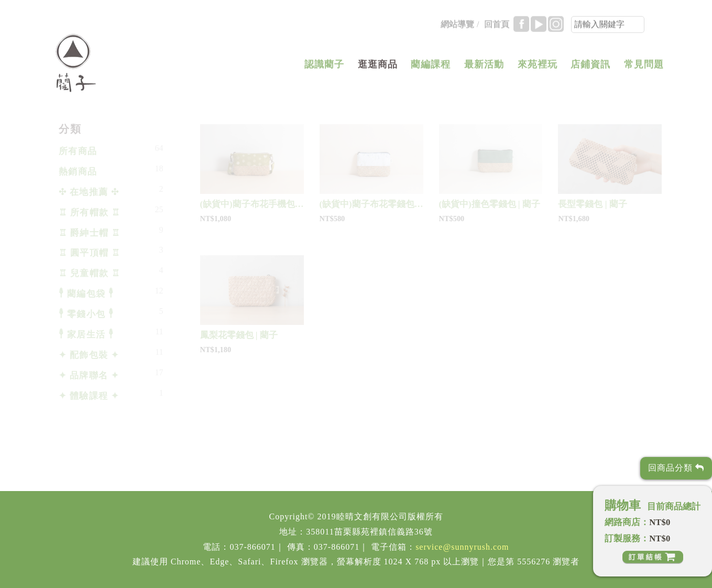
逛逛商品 (378, 68)
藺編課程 (431, 68)
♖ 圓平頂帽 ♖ (90, 253)
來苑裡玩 (538, 68)
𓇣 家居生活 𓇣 (86, 335)
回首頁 (497, 28)
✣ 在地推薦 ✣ (89, 192)
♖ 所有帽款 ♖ (90, 213)
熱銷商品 (78, 172)
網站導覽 (457, 28)
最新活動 (484, 68)
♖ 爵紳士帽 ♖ (90, 233)
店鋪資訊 (590, 68)
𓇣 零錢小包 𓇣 (86, 314)
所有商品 (78, 151)
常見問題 (644, 68)
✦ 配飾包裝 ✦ (89, 355)
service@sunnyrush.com (462, 547)
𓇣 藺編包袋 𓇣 (86, 294)
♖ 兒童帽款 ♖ (90, 273)
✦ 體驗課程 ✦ (89, 396)
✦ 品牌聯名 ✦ (89, 375)
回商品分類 (676, 468)
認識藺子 (324, 68)
